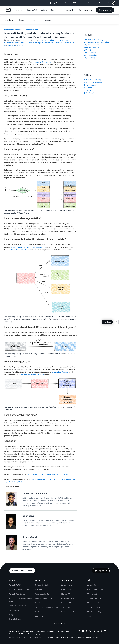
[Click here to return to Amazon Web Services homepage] (8, 11)
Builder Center (67, 585)
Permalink (11, 45)
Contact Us (91, 585)
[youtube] (98, 632)
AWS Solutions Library (44, 598)
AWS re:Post (92, 594)
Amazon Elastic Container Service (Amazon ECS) (28, 247)
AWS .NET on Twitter (92, 80)
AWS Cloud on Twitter (93, 82)
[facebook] (83, 632)
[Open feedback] (116, 322)
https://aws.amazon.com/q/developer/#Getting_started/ (48, 474)
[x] (79, 632)
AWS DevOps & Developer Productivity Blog (21, 29)
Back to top (60, 623)
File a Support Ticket (95, 589)
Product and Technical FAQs (46, 607)
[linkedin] (86, 632)
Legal (89, 616)
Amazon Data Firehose (60, 372)
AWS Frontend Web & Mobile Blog (96, 42)
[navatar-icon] (113, 3)
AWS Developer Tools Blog (93, 40)
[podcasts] (101, 632)
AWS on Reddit (90, 85)
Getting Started (41, 585)
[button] (115, 3)
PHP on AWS (66, 607)
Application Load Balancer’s (21, 250)
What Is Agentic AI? (17, 594)
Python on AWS (67, 598)
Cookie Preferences (34, 637)
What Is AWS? (15, 585)
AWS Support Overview (96, 603)
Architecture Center (43, 603)
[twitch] (94, 632)
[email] (105, 632)
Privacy (12, 637)
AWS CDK (87, 50)
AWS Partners (41, 616)
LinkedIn (88, 88)
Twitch (87, 90)
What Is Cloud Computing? (20, 589)
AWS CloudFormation (92, 53)
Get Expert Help (93, 607)
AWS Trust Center (42, 594)
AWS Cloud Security (17, 606)
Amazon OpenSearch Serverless (32, 375)
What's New (14, 610)
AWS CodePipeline (90, 55)
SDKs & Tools (66, 589)
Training (38, 589)
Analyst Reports (42, 612)
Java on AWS (66, 603)
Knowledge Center (94, 598)
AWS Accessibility (94, 612)
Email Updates (90, 93)
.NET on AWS (66, 594)
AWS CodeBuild (89, 58)
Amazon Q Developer (43, 62)
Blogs (12, 615)
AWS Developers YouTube (93, 45)
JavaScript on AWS (69, 612)
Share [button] (20, 45)
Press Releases (15, 619)
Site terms (21, 637)
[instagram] (90, 632)
